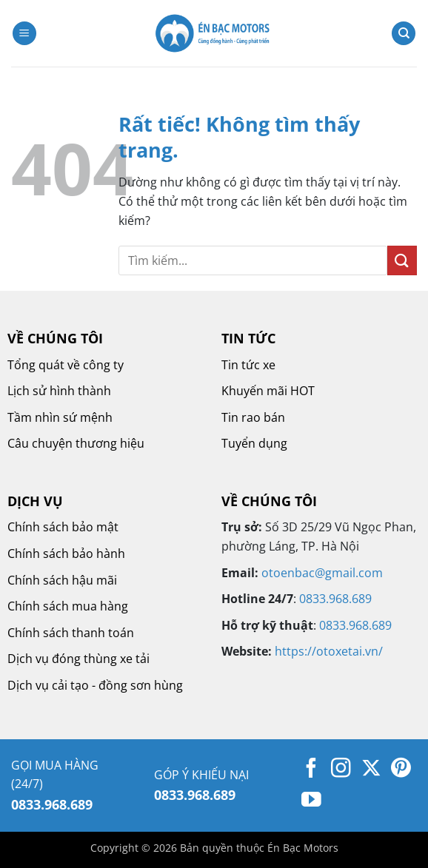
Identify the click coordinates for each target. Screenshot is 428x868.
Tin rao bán (253, 417)
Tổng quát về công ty (66, 365)
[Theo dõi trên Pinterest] (401, 770)
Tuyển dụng (254, 443)
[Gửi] (402, 260)
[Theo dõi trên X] (371, 770)
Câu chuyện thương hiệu (76, 443)
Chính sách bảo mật (63, 527)
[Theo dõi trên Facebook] (311, 770)
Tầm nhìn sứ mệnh (60, 417)
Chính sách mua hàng (68, 606)
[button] (24, 34)
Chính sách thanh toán (71, 633)
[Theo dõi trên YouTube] (311, 801)
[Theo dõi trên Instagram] (341, 770)
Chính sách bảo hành (66, 554)
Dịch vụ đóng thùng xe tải (78, 659)
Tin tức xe (248, 365)
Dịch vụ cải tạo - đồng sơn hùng (95, 685)
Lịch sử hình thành (59, 391)
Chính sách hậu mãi (62, 580)
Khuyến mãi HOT (268, 391)
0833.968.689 (335, 599)
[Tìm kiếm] (404, 34)
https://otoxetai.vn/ (329, 651)
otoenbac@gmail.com (322, 573)
